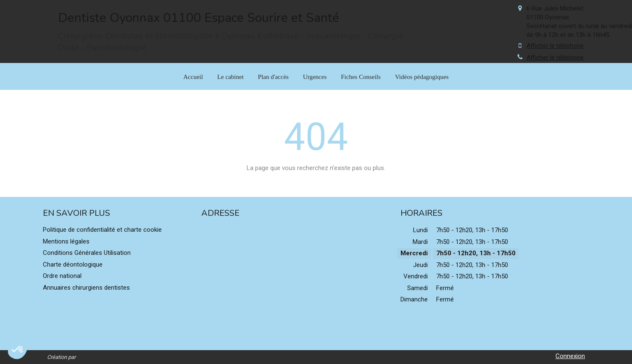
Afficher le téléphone (555, 46)
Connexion (570, 356)
